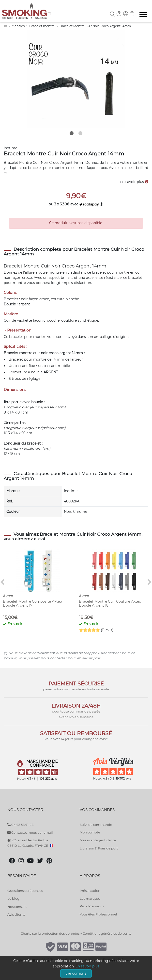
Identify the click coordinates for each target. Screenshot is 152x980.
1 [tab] (72, 133)
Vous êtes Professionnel (98, 914)
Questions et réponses (25, 891)
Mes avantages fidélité (98, 840)
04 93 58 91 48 (20, 825)
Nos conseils (17, 907)
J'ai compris (76, 973)
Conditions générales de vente (107, 933)
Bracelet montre (42, 26)
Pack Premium (92, 906)
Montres (18, 26)
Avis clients (16, 914)
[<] (2, 582)
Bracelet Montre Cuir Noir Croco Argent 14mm (95, 26)
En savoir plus (87, 966)
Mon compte (90, 832)
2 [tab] (80, 133)
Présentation (90, 891)
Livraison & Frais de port (99, 848)
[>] (150, 582)
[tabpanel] (76, 79)
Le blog (13, 898)
